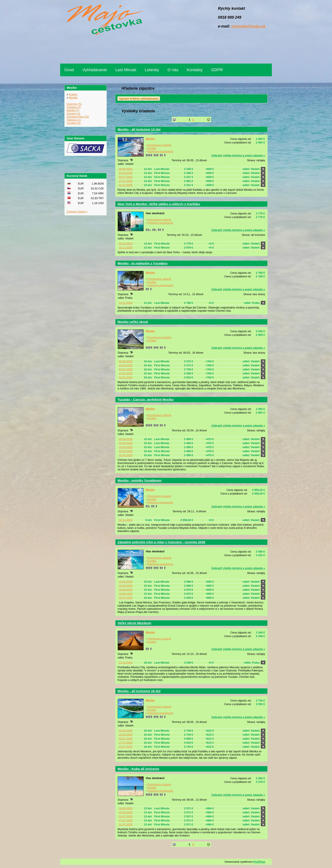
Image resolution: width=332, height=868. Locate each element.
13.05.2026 (126, 447)
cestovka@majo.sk (248, 26)
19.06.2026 (126, 594)
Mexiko (150, 139)
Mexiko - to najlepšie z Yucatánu (142, 263)
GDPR (217, 70)
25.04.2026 (126, 439)
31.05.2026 (126, 455)
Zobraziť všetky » (77, 212)
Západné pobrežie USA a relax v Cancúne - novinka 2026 (161, 542)
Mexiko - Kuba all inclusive (138, 769)
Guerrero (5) (74, 104)
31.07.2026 (126, 185)
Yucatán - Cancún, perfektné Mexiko (146, 399)
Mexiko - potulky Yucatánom (140, 480)
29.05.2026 (126, 586)
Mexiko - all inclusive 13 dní (139, 129)
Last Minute (126, 70)
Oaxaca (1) (73, 113)
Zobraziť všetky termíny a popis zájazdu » (238, 155)
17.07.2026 (126, 181)
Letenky (152, 70)
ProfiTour (259, 862)
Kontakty (195, 70)
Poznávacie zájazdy (159, 145)
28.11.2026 (126, 520)
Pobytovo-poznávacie (160, 151)
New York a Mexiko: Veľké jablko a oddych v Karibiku (159, 204)
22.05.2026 (126, 173)
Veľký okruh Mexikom (134, 623)
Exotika (152, 148)
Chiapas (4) (74, 107)
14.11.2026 (126, 303)
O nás (173, 70)
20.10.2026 (126, 244)
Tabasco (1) (74, 120)
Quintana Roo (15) (78, 117)
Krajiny (73, 94)
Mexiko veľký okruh (133, 322)
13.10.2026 (126, 663)
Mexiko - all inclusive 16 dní (139, 691)
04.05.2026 (126, 443)
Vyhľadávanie (95, 70)
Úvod (69, 70)
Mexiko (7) (73, 110)
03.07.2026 (126, 177)
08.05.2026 (126, 169)
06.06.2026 (126, 590)
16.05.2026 (126, 582)
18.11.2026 (126, 248)
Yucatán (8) (74, 123)
